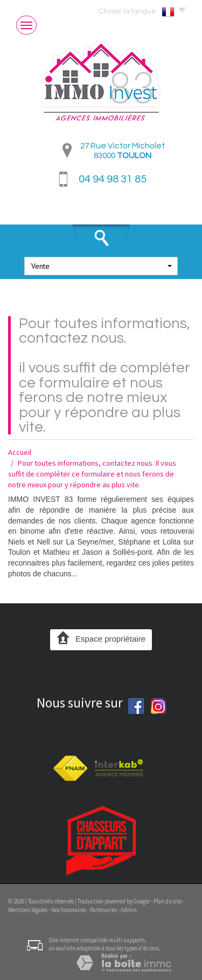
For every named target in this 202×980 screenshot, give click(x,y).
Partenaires (103, 910)
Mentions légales (28, 910)
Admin (129, 910)
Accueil (20, 452)
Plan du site (168, 901)
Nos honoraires (69, 910)
